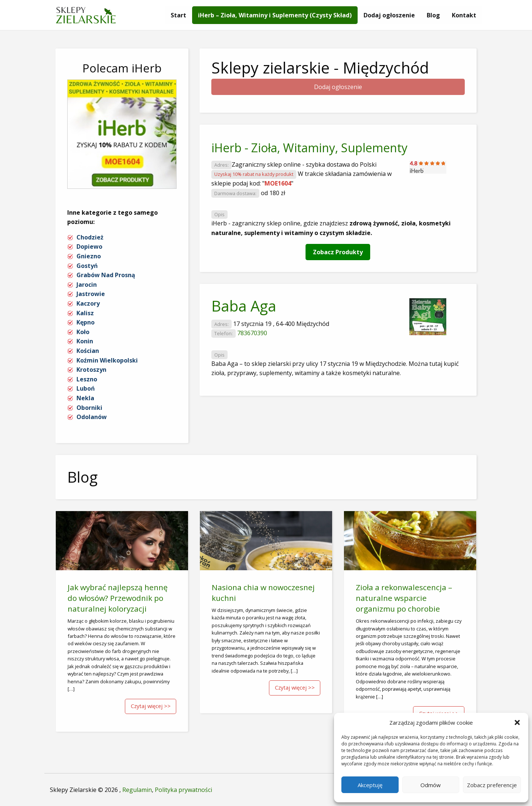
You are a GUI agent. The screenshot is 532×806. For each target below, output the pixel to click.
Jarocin (87, 285)
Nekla (85, 398)
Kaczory (88, 303)
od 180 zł (273, 193)
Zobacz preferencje (492, 785)
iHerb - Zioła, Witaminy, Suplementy (309, 148)
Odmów (431, 785)
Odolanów (92, 417)
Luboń (86, 388)
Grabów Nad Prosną (106, 275)
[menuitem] (178, 15)
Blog (433, 15)
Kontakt (464, 15)
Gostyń (87, 266)
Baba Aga (244, 306)
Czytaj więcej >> (151, 706)
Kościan (88, 351)
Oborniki (89, 408)
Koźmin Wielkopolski (107, 360)
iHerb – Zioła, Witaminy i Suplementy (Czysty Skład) (275, 15)
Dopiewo (89, 246)
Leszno (87, 379)
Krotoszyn (91, 370)
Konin (85, 341)
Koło (83, 332)
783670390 (252, 333)
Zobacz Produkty (338, 252)
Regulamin (137, 790)
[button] (517, 722)
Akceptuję (370, 785)
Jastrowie (91, 294)
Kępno (86, 322)
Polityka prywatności (183, 790)
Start (178, 15)
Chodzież (90, 237)
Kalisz (85, 313)
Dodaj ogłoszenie (389, 15)
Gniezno (89, 256)
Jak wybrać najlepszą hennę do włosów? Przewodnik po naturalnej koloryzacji (118, 598)
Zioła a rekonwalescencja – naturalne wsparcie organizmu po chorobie (404, 598)
